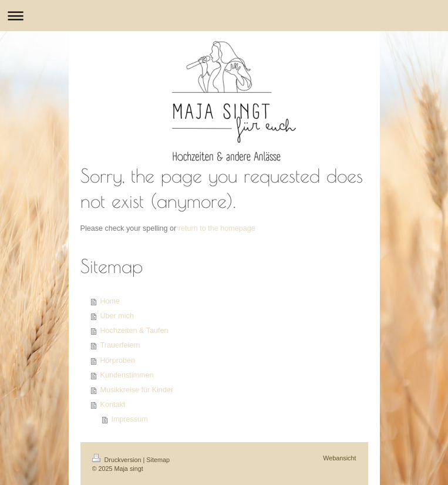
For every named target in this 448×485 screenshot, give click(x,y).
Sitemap (158, 460)
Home (110, 301)
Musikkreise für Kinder (137, 390)
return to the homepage (217, 228)
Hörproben (118, 361)
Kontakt (113, 405)
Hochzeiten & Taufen (134, 331)
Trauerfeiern (120, 345)
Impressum (129, 419)
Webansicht (339, 458)
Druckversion (118, 460)
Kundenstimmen (127, 375)
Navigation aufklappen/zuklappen (224, 16)
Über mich (117, 316)
